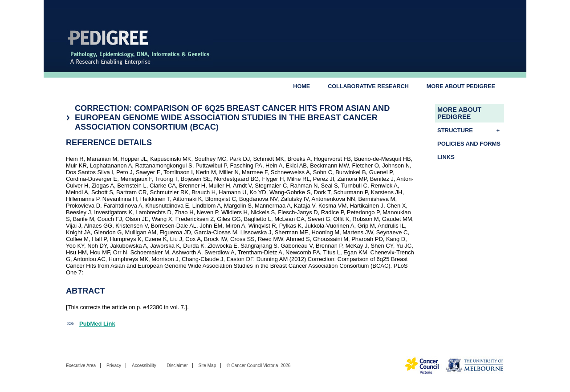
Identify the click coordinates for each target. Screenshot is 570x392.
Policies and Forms (469, 144)
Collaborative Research (368, 86)
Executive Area (81, 365)
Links (446, 157)
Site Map (207, 365)
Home (301, 86)
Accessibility (144, 365)
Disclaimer (177, 365)
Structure (471, 130)
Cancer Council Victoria (254, 365)
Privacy (114, 365)
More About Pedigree (461, 86)
